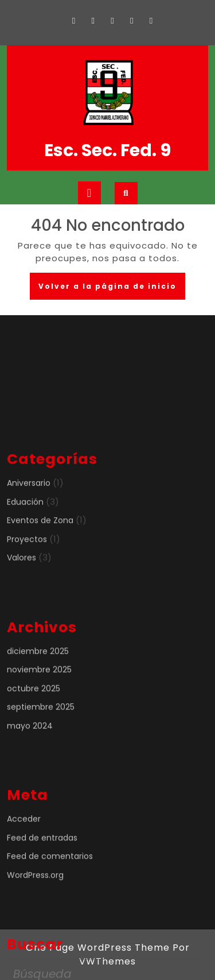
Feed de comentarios (50, 909)
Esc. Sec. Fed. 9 (107, 150)
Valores (21, 610)
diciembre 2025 (38, 703)
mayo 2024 (30, 778)
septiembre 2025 (41, 760)
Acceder (24, 871)
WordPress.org (35, 927)
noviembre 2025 (39, 722)
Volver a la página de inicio (112, 289)
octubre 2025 (34, 741)
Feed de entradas (42, 890)
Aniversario (29, 536)
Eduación (25, 554)
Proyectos (27, 591)
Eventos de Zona (40, 573)
